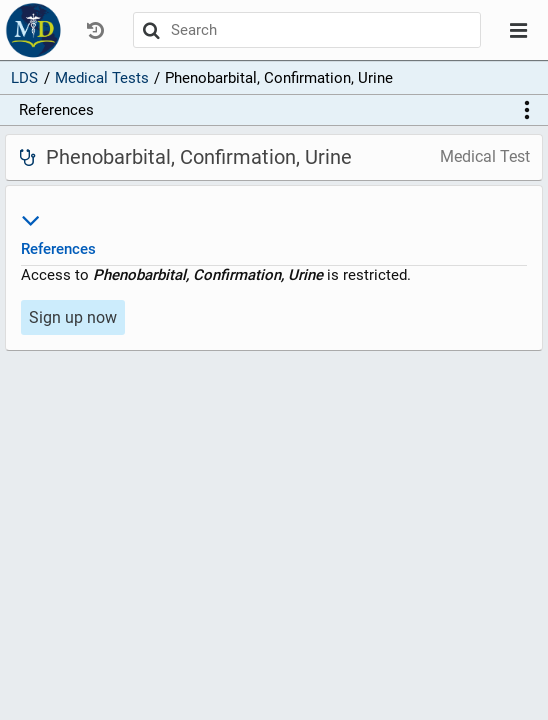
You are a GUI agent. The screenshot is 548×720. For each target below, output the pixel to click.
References (56, 110)
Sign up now (73, 317)
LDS (24, 78)
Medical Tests (102, 78)
